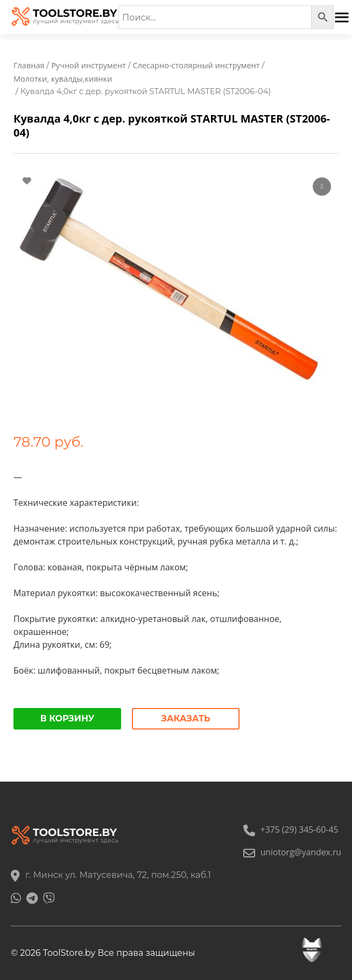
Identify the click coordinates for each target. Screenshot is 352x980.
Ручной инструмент (90, 65)
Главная (29, 65)
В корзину (68, 718)
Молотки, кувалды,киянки (64, 79)
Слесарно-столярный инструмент (199, 65)
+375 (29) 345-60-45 (290, 829)
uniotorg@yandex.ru (291, 852)
